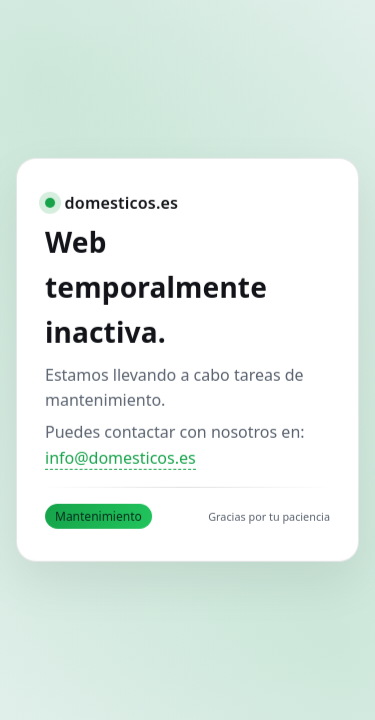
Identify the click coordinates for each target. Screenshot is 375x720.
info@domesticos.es (120, 458)
